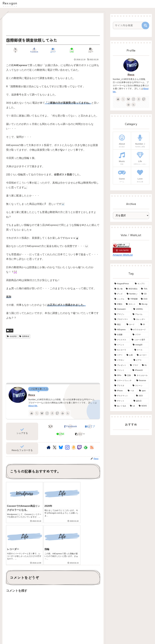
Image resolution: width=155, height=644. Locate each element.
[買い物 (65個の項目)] (119, 289)
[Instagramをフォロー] (47, 413)
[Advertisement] (53, 24)
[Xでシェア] (21, 50)
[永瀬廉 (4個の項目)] (122, 335)
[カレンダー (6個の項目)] (140, 319)
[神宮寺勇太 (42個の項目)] (132, 289)
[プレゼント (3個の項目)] (121, 365)
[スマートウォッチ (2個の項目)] (124, 381)
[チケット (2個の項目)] (122, 401)
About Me (33, 406)
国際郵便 (24, 336)
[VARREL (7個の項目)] (140, 309)
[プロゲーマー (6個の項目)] (122, 319)
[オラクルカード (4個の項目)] (139, 330)
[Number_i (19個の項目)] (132, 294)
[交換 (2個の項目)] (128, 376)
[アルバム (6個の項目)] (140, 314)
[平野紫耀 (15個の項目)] (133, 299)
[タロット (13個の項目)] (131, 304)
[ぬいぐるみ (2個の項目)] (121, 406)
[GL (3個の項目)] (145, 365)
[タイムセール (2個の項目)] (141, 376)
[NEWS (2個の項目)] (143, 406)
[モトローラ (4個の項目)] (123, 350)
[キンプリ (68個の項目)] (141, 284)
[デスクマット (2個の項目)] (124, 396)
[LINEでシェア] (69, 50)
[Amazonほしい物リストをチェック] (52, 413)
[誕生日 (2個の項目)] (140, 401)
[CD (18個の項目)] (144, 294)
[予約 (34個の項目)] (144, 289)
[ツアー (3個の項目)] (119, 355)
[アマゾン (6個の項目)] (122, 314)
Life (10, 330)
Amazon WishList (123, 255)
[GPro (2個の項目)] (118, 376)
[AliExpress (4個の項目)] (121, 330)
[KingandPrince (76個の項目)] (123, 284)
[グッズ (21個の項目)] (119, 294)
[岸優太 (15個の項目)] (118, 304)
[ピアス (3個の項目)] (140, 360)
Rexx (32, 395)
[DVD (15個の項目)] (144, 299)
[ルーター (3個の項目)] (142, 355)
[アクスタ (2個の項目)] (122, 386)
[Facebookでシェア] (37, 50)
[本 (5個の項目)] (144, 325)
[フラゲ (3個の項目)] (134, 365)
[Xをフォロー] (37, 413)
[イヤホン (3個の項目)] (122, 360)
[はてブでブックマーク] (53, 50)
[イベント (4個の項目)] (122, 345)
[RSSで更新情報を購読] (68, 413)
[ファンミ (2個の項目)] (122, 370)
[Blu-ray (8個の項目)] (143, 304)
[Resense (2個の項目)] (142, 381)
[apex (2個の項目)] (143, 391)
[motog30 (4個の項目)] (140, 345)
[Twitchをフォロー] (57, 413)
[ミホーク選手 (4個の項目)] (140, 340)
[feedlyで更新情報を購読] (63, 413)
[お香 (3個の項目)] (130, 355)
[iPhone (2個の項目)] (119, 391)
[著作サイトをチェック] (32, 413)
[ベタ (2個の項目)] (132, 391)
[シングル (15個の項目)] (119, 299)
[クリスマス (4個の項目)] (121, 340)
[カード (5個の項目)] (132, 325)
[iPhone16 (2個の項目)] (140, 370)
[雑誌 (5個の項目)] (119, 325)
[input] (129, 25)
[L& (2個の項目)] (133, 406)
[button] (85, 50)
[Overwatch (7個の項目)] (122, 309)
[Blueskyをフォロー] (42, 413)
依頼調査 (12, 336)
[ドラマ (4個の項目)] (140, 335)
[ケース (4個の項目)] (141, 350)
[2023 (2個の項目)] (142, 396)
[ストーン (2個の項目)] (140, 386)
